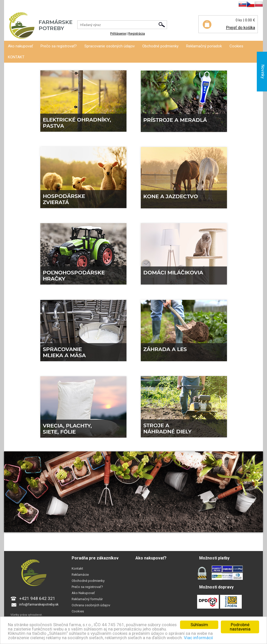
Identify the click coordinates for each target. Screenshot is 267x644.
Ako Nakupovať (83, 593)
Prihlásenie (12, 5)
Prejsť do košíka (240, 28)
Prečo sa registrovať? (59, 46)
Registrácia (31, 5)
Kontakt (77, 568)
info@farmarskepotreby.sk (39, 604)
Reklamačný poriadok (204, 46)
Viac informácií (198, 638)
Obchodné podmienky (160, 46)
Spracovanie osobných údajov (110, 46)
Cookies (236, 46)
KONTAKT (16, 57)
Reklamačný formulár (87, 599)
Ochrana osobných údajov (91, 605)
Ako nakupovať (20, 46)
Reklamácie (80, 575)
